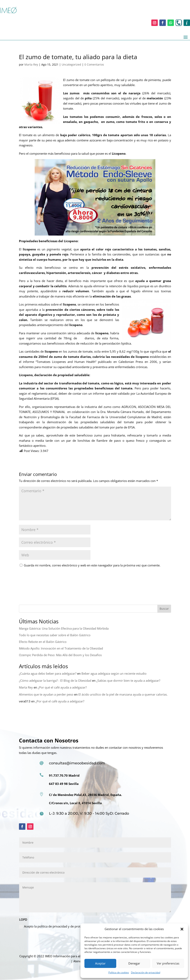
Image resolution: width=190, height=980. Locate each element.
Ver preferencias (168, 963)
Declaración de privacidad (146, 972)
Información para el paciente (73, 956)
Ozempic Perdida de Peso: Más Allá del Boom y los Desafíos (60, 655)
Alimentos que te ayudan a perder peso (46, 694)
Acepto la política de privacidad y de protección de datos (61, 926)
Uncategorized (71, 64)
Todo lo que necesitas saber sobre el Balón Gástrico (55, 635)
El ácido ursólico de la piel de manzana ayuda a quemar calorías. (123, 694)
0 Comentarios (94, 64)
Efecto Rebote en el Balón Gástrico (43, 642)
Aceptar (100, 963)
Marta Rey (31, 64)
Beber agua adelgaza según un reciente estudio (114, 673)
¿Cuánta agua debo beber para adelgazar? (48, 673)
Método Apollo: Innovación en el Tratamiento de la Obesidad (61, 648)
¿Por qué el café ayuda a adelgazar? (62, 687)
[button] (182, 929)
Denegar (134, 963)
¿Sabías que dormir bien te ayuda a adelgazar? (128, 680)
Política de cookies (119, 972)
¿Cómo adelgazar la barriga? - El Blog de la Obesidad (55, 680)
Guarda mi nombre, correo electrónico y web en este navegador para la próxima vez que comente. (92, 565)
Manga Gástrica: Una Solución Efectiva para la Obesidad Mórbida (64, 628)
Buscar (164, 609)
